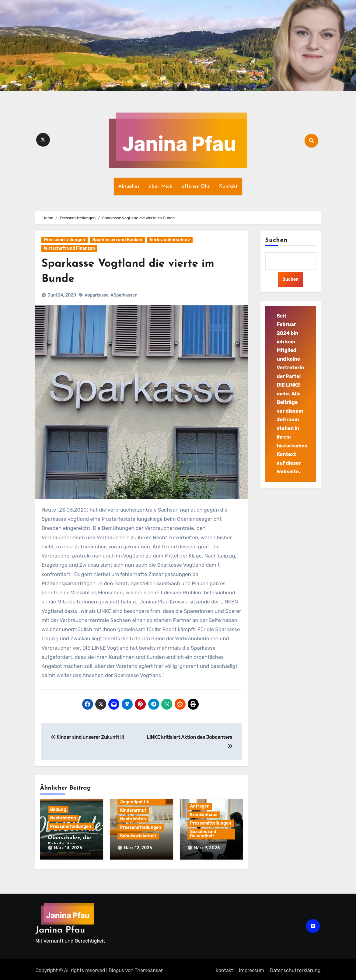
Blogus (116, 968)
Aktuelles (129, 186)
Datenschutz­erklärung (295, 968)
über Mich (161, 186)
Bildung (58, 810)
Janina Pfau (60, 928)
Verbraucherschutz (170, 240)
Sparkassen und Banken (117, 240)
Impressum (251, 968)
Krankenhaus (204, 815)
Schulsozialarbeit (138, 836)
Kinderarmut (133, 810)
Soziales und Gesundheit (203, 834)
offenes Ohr (196, 186)
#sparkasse (96, 295)
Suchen (276, 240)
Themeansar (148, 968)
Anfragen (200, 806)
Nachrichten (63, 818)
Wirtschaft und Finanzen (69, 248)
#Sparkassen (124, 295)
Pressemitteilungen (64, 240)
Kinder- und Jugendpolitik (134, 800)
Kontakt (228, 186)
